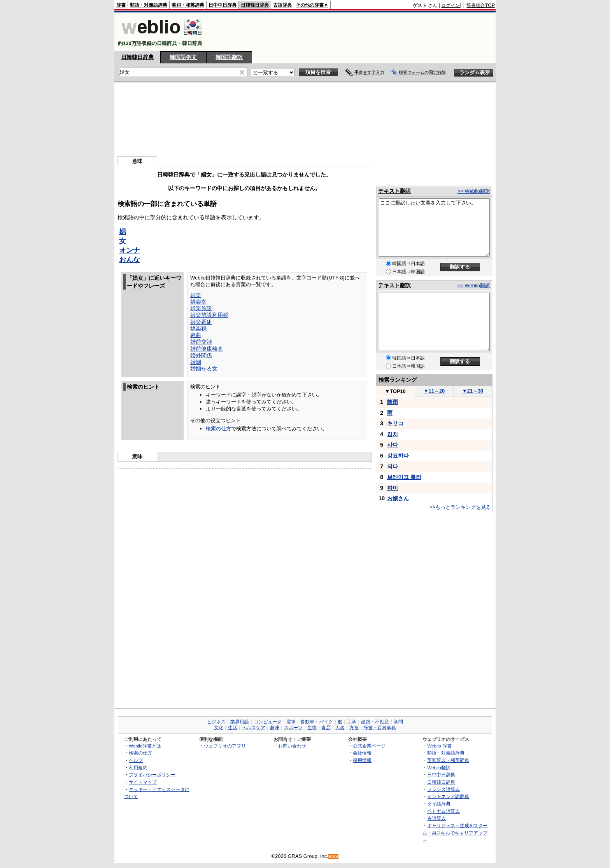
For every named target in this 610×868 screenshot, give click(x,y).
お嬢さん (398, 498)
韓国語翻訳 (229, 57)
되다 (393, 466)
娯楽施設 (201, 308)
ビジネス (216, 722)
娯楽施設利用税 (209, 315)
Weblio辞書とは (145, 746)
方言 (354, 728)
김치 (393, 434)
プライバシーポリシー (152, 775)
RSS (334, 857)
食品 (326, 728)
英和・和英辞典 (188, 5)
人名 (340, 728)
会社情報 (362, 753)
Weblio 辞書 (439, 746)
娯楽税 (198, 328)
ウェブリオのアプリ (225, 746)
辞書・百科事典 (380, 728)
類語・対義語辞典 (149, 5)
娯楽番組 (201, 322)
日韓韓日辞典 (255, 5)
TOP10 (395, 391)
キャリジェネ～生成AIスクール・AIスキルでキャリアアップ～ (455, 833)
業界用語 (240, 722)
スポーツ (293, 728)
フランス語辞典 (443, 789)
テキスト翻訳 (394, 191)
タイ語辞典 (439, 804)
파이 (393, 488)
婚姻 (196, 362)
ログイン (450, 5)
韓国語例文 (183, 57)
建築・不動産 (375, 722)
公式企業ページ (369, 746)
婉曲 (196, 335)
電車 (291, 722)
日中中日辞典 (223, 5)
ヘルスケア (254, 728)
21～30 (473, 391)
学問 (398, 722)
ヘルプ (136, 760)
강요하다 (398, 456)
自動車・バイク (317, 722)
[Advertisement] (353, 32)
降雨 (393, 402)
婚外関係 (201, 355)
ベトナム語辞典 (443, 811)
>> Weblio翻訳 (474, 191)
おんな (130, 260)
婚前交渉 (201, 342)
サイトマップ (143, 782)
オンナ (130, 250)
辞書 (121, 5)
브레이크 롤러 (404, 477)
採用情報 (362, 760)
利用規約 (138, 768)
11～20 (434, 391)
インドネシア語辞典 (448, 796)
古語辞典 (282, 5)
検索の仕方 (218, 429)
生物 (312, 728)
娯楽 (196, 295)
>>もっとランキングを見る (460, 507)
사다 (393, 445)
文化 (219, 728)
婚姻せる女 (204, 369)
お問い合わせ (292, 746)
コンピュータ (268, 722)
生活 (233, 728)
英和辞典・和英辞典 (448, 760)
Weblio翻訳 (439, 768)
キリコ (395, 423)
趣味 (275, 728)
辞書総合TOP (481, 5)
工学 (352, 722)
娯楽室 (198, 302)
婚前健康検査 (207, 349)
